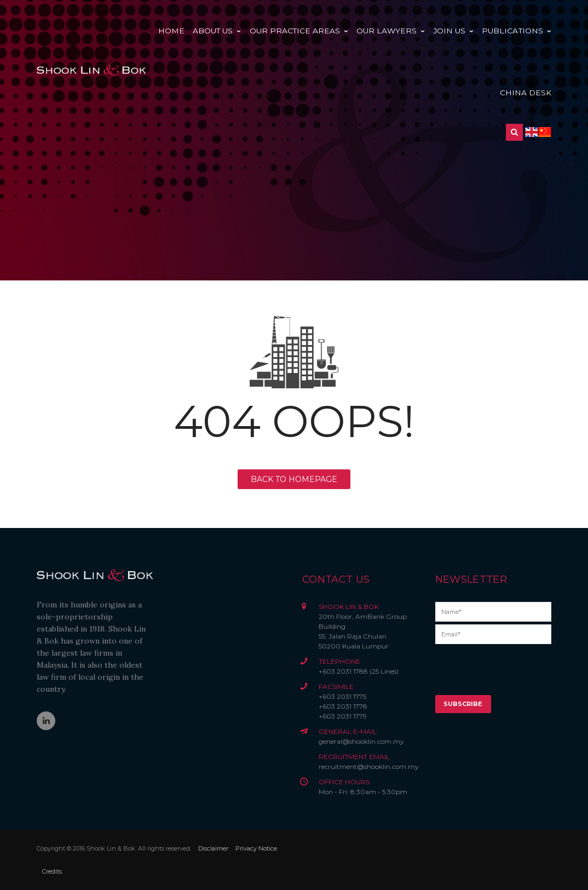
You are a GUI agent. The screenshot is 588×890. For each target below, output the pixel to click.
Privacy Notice (256, 848)
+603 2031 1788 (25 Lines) (359, 671)
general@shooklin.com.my (361, 741)
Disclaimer (213, 848)
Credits (52, 871)
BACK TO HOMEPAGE (294, 479)
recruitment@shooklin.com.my (369, 766)
